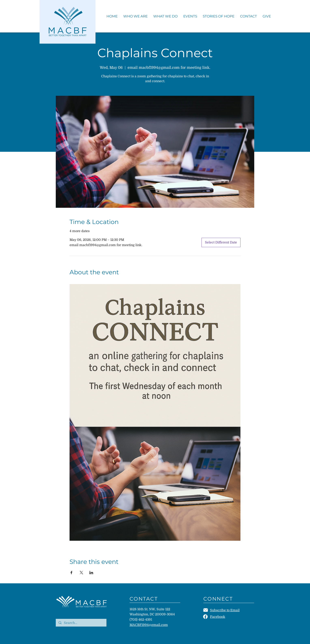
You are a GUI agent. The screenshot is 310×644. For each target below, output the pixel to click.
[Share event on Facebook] (71, 573)
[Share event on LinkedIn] (91, 573)
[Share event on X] (81, 573)
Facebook (218, 617)
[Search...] (81, 623)
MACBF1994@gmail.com (149, 625)
